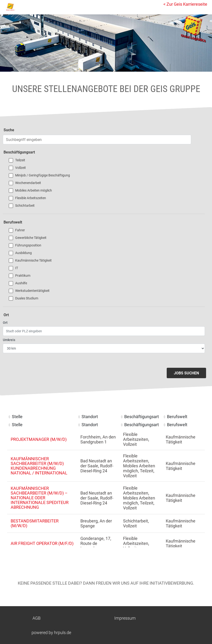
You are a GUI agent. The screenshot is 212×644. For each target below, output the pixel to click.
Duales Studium (27, 298)
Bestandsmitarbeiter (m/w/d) (35, 523)
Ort (5, 323)
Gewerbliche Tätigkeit (31, 238)
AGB (37, 618)
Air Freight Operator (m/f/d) (42, 543)
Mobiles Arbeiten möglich (34, 190)
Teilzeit (20, 160)
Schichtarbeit (25, 206)
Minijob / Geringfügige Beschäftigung (43, 175)
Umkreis (9, 340)
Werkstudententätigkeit (32, 291)
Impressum (125, 618)
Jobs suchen (186, 373)
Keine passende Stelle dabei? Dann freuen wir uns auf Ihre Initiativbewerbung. (106, 583)
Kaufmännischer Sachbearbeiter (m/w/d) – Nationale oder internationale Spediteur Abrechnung (40, 498)
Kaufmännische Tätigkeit (33, 260)
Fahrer (20, 230)
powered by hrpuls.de (51, 633)
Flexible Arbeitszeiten (31, 198)
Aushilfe (21, 283)
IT (17, 268)
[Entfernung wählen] (104, 348)
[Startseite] (25, 7)
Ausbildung (23, 253)
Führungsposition (28, 245)
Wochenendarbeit (28, 183)
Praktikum (23, 276)
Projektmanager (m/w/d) (39, 439)
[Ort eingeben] (104, 331)
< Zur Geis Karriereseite (185, 4)
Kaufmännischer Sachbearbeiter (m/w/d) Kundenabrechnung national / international (39, 466)
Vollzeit (21, 168)
